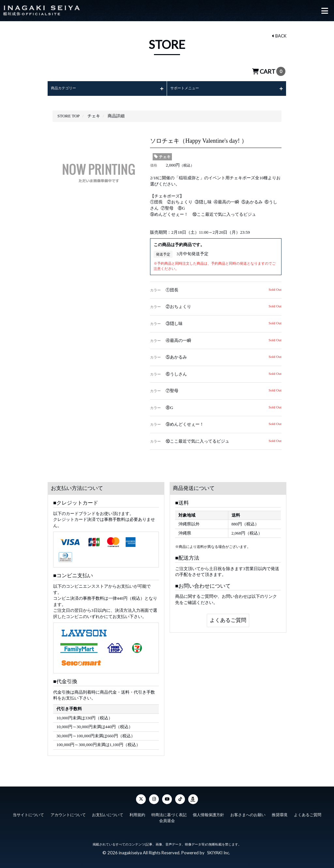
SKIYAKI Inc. (219, 849)
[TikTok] (180, 796)
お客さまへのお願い (248, 811)
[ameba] (193, 796)
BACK (279, 36)
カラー (155, 290)
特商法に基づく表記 (169, 811)
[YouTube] (167, 796)
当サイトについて (28, 811)
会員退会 (167, 817)
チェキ (162, 157)
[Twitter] (141, 796)
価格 (154, 165)
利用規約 (137, 811)
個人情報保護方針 (208, 811)
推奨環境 (280, 811)
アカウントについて (68, 811)
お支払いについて (108, 811)
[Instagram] (154, 796)
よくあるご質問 (228, 620)
